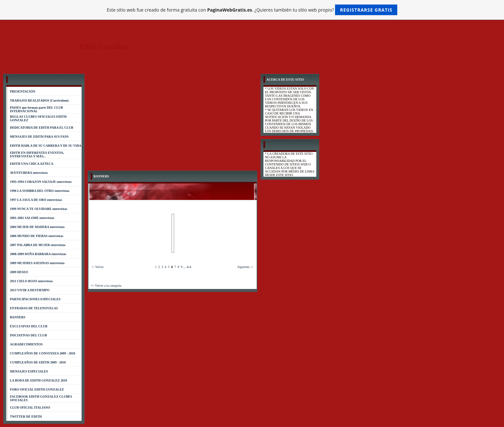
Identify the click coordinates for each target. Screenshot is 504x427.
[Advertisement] (173, 122)
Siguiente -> (245, 267)
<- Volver (98, 267)
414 (189, 267)
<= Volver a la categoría (106, 286)
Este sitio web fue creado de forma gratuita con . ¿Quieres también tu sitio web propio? (252, 10)
